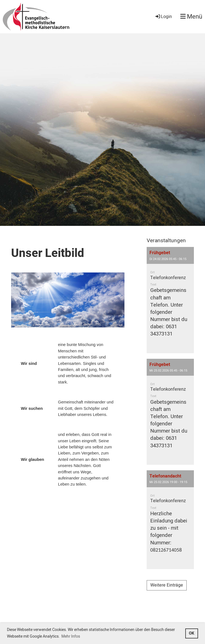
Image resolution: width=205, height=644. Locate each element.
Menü (191, 17)
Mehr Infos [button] (71, 636)
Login (163, 17)
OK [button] (192, 633)
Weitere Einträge (167, 585)
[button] (170, 300)
